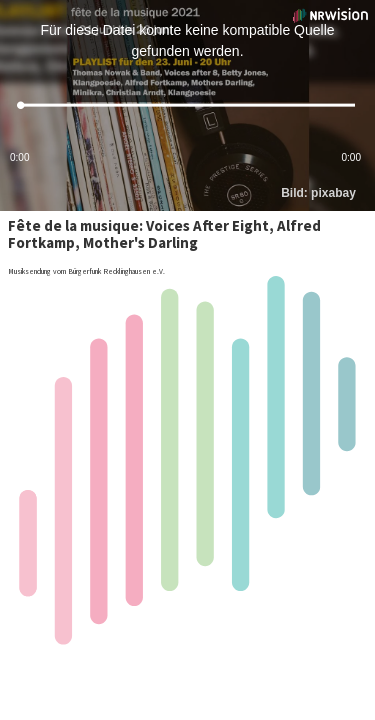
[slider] (187, 105)
